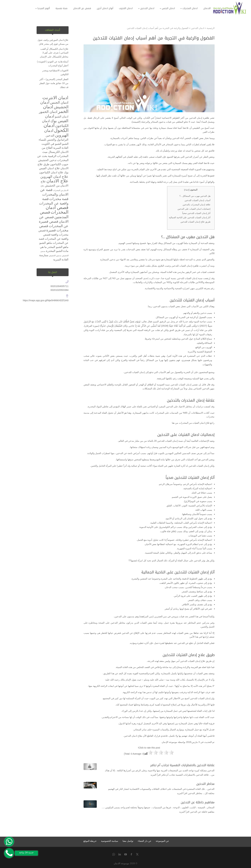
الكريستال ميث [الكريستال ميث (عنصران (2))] (51, 152)
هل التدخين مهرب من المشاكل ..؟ (195, 196)
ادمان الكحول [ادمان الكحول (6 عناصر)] (56, 128)
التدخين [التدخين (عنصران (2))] (50, 136)
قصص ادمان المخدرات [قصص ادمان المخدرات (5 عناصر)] (57, 210)
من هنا (175, 423)
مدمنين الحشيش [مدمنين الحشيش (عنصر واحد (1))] (55, 255)
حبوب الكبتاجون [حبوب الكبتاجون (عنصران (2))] (59, 164)
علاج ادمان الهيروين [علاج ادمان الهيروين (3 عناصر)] (54, 177)
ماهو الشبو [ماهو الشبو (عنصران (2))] (46, 243)
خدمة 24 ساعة (26, 852)
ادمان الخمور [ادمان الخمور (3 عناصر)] (48, 112)
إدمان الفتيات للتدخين (187, 278)
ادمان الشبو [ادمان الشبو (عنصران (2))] (62, 117)
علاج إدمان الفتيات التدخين (193, 661)
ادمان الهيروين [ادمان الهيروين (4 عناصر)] (56, 133)
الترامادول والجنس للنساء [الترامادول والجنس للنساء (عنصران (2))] (54, 140)
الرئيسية (211, 28)
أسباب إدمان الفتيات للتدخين (198, 200)
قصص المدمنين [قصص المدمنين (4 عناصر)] (54, 214)
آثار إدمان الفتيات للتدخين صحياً (196, 213)
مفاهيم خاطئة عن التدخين (198, 802)
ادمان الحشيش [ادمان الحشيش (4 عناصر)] (54, 105)
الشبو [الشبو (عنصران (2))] (65, 144)
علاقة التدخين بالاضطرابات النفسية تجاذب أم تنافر (182, 765)
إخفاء (187, 190)
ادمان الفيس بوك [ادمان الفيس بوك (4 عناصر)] (57, 118)
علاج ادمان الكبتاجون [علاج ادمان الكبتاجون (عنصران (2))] (51, 172)
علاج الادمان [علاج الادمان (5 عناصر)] (57, 181)
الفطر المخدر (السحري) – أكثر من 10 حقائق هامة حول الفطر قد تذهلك (54, 83)
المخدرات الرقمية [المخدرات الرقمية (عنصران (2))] (58, 156)
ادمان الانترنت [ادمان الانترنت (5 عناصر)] (55, 98)
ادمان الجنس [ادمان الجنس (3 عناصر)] (59, 102)
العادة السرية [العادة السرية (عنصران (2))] (61, 148)
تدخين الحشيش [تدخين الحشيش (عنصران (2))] (47, 160)
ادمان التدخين (198, 28)
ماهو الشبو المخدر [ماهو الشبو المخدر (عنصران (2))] (58, 247)
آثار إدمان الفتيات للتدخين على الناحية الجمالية (190, 217)
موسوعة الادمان (121, 863)
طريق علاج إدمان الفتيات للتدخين (195, 222)
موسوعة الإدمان (169, 742)
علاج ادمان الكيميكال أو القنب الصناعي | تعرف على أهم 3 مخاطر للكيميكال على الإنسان (54, 53)
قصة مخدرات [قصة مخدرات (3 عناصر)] (59, 199)
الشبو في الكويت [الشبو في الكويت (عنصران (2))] (51, 144)
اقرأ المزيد (156, 775)
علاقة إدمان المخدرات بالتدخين (197, 205)
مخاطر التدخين (205, 784)
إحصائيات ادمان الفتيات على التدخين (194, 209)
